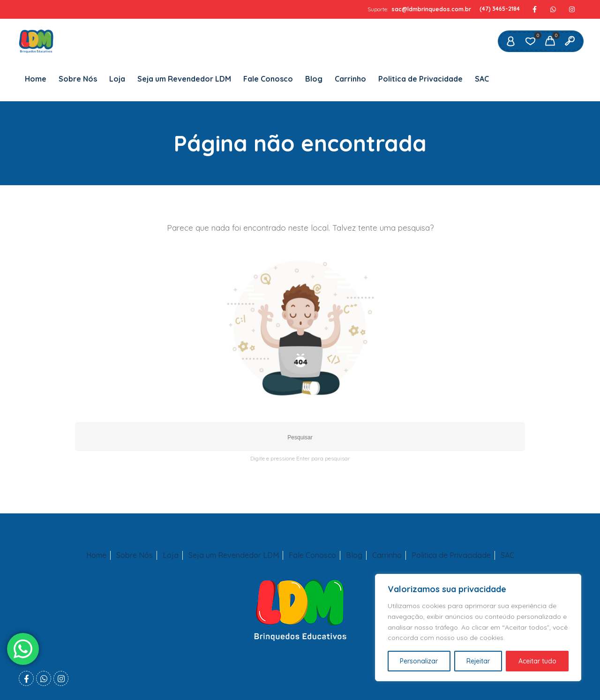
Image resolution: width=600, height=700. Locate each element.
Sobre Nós (78, 79)
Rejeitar (478, 661)
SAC (482, 79)
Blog (314, 79)
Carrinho (350, 79)
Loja (117, 79)
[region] (478, 628)
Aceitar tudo (537, 661)
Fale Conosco (268, 79)
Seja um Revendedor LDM (184, 79)
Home (36, 79)
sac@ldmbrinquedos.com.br (431, 9)
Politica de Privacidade (420, 79)
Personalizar (419, 661)
